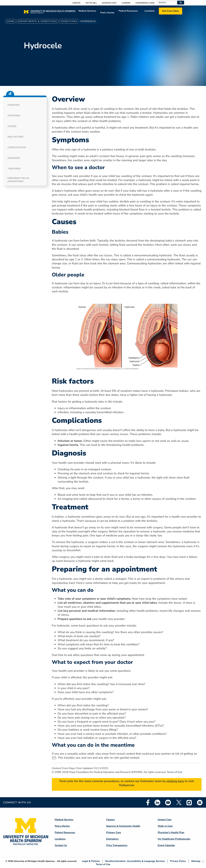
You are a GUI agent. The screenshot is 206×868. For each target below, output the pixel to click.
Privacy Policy (178, 861)
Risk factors (15, 137)
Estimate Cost (109, 3)
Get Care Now (171, 11)
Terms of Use (175, 772)
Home (11, 21)
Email (200, 802)
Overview (14, 105)
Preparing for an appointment (18, 180)
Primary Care (114, 832)
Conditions (69, 21)
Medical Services (87, 11)
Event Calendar (166, 845)
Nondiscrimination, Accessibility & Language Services (135, 861)
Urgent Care (165, 820)
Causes (12, 126)
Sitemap (196, 861)
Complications (17, 147)
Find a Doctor (107, 13)
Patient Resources (128, 11)
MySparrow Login (145, 3)
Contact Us (61, 845)
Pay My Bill (91, 3)
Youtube (168, 803)
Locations (150, 11)
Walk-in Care (165, 826)
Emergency (112, 839)
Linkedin (157, 803)
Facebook (148, 803)
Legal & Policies (91, 861)
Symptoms (14, 116)
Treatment (14, 169)
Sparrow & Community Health (123, 826)
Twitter (179, 803)
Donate (77, 3)
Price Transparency (117, 845)
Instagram (189, 803)
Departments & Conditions (37, 21)
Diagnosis (14, 158)
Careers (126, 3)
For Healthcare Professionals (174, 839)
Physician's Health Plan (171, 832)
